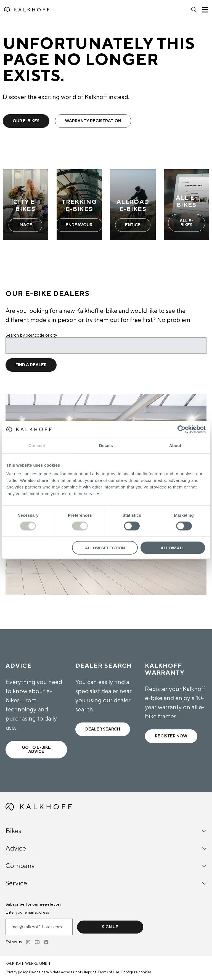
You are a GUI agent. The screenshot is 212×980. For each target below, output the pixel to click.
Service (106, 883)
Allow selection (105, 548)
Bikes (106, 831)
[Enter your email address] (39, 927)
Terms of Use (108, 972)
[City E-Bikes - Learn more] (26, 205)
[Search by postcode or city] (106, 346)
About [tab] (175, 445)
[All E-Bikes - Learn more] (187, 205)
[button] (194, 10)
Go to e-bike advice (36, 750)
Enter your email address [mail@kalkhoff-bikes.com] (27, 913)
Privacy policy (17, 972)
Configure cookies (136, 972)
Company (106, 866)
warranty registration (93, 121)
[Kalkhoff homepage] (27, 10)
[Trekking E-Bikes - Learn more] (79, 205)
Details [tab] (106, 445)
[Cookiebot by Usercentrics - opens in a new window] (181, 429)
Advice (106, 848)
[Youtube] (38, 942)
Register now (171, 736)
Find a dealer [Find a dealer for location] (31, 365)
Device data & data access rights (56, 972)
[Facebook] (46, 942)
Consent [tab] (37, 445)
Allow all (173, 548)
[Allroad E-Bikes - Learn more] (133, 205)
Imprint (90, 972)
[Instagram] (29, 942)
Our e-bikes (26, 121)
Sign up (110, 927)
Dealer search (103, 729)
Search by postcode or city (31, 335)
